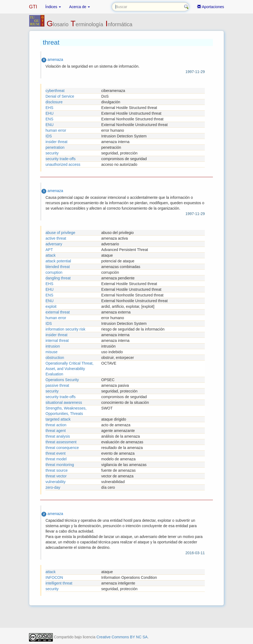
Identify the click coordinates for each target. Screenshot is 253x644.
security (52, 153)
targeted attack (58, 419)
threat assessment (61, 442)
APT (49, 250)
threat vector (56, 476)
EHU (50, 113)
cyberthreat (55, 91)
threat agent (56, 431)
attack (51, 255)
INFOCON (54, 577)
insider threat (56, 142)
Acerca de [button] (80, 7)
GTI (33, 7)
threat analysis (58, 436)
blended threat (58, 267)
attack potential (58, 261)
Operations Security (62, 380)
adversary (54, 244)
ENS (49, 119)
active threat (56, 238)
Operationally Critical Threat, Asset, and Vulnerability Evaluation (69, 369)
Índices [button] (53, 7)
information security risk (65, 329)
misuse (51, 352)
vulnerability (56, 482)
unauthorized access (63, 164)
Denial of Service (60, 96)
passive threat (57, 385)
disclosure (54, 102)
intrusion (53, 346)
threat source (57, 470)
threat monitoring (60, 465)
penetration (55, 147)
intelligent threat (59, 583)
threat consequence (62, 448)
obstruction (55, 358)
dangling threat (58, 278)
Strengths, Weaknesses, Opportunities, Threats (66, 411)
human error (56, 130)
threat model (56, 459)
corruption (54, 272)
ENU (50, 125)
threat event (56, 453)
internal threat (57, 341)
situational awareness (64, 402)
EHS (49, 108)
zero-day (53, 487)
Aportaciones (211, 7)
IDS (49, 136)
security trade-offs (61, 159)
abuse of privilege (60, 233)
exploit (51, 306)
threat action (56, 425)
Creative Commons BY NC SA (122, 637)
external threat (58, 312)
